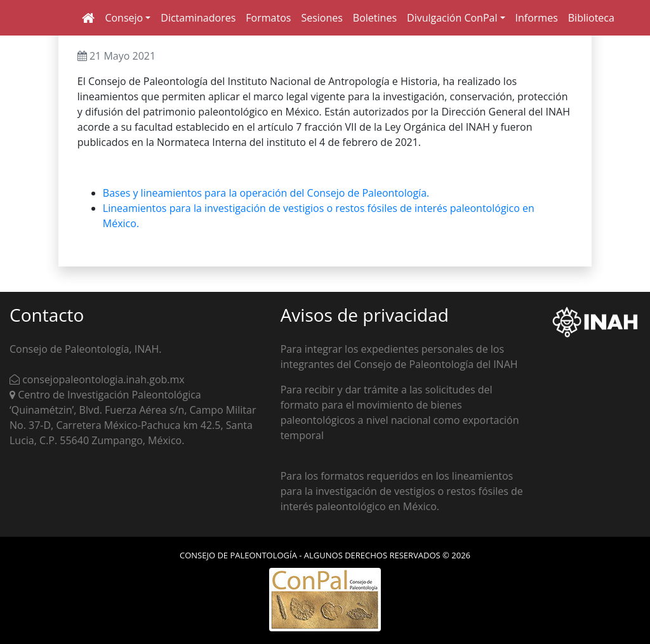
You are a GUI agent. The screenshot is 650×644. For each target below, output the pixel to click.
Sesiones (322, 18)
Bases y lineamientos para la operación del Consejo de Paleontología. (266, 193)
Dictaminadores (198, 18)
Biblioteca (591, 18)
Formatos (268, 18)
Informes (537, 18)
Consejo (124, 18)
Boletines (375, 18)
